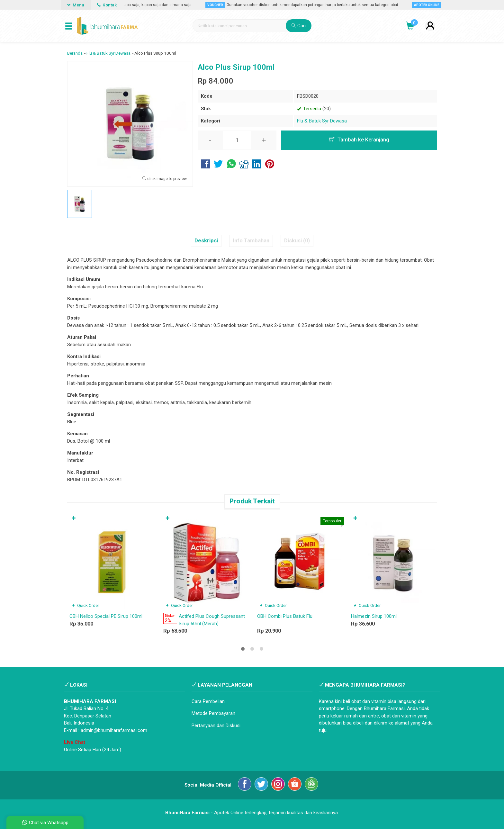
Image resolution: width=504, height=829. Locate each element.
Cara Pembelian (208, 701)
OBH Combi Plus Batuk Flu (285, 616)
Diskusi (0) (297, 241)
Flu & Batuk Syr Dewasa (322, 121)
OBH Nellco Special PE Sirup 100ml (106, 616)
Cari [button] (299, 26)
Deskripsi (206, 241)
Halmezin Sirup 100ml (374, 616)
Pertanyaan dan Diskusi (216, 725)
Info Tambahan (251, 241)
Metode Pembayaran (213, 713)
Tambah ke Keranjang (359, 140)
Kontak (107, 5)
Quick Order (85, 605)
